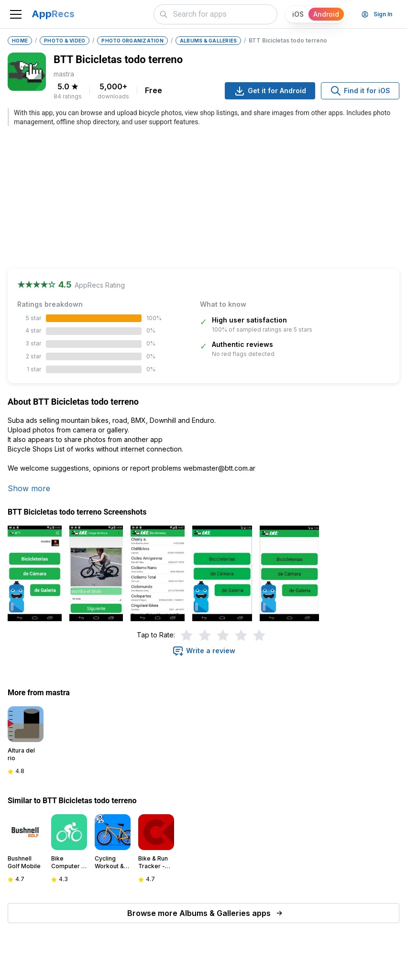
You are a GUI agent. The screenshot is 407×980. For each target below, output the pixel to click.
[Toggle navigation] (16, 14)
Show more (29, 488)
